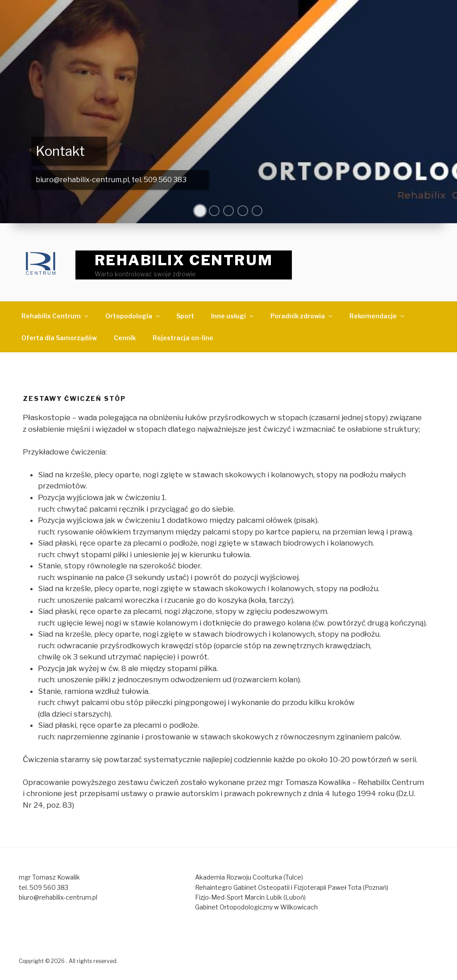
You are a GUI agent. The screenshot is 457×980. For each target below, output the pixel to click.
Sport (185, 316)
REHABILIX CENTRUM (184, 260)
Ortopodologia (133, 316)
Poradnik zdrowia (302, 316)
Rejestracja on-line (183, 338)
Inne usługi (233, 316)
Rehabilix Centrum (56, 316)
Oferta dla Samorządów (59, 338)
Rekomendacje (378, 316)
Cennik (125, 338)
